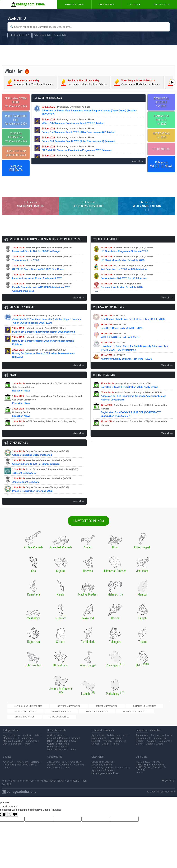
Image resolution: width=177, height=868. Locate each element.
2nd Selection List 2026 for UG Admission (127, 275)
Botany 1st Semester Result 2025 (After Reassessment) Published (78, 130)
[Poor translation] (13, 817)
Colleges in (16, 168)
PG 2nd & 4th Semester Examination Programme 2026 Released (77, 148)
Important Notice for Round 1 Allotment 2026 (42, 284)
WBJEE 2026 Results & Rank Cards (123, 343)
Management (10, 741)
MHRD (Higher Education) (150, 768)
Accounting (53, 765)
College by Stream (102, 768)
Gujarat (51, 747)
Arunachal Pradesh (58, 741)
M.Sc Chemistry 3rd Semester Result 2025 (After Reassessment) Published (83, 157)
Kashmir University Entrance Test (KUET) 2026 (129, 364)
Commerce (32, 744)
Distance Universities (102, 713)
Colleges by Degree (102, 765)
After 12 (22, 765)
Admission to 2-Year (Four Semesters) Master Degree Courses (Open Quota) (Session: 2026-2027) (89, 111)
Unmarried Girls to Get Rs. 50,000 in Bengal (42, 257)
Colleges (134, 4)
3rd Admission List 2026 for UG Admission (127, 284)
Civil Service (54, 770)
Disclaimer (28, 783)
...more (27, 747)
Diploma (35, 765)
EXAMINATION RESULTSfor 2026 (161, 120)
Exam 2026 (60, 35)
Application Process (102, 773)
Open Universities (151, 713)
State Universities (70, 719)
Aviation (19, 744)
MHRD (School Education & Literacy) (151, 771)
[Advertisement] (89, 55)
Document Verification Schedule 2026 (125, 293)
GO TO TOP (169, 783)
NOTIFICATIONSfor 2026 (161, 135)
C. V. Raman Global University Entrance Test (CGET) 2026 (136, 325)
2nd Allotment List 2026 (42, 266)
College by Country (102, 770)
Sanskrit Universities (45, 719)
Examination (106, 4)
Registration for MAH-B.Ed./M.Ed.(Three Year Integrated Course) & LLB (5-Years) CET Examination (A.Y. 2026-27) (136, 434)
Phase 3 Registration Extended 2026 (40, 496)
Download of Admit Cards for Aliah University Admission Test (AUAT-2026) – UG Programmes (135, 353)
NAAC (156, 765)
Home (5, 783)
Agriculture (9, 738)
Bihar (50, 744)
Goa (73, 744)
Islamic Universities (128, 713)
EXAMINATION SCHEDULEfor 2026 (161, 102)
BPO (65, 765)
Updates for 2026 (16, 153)
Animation (76, 765)
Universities (162, 4)
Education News (47, 394)
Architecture (25, 738)
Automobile (65, 768)
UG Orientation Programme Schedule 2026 (127, 257)
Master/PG (23, 768)
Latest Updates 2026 (20, 35)
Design (17, 747)
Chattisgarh (62, 744)
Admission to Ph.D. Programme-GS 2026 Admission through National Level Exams (133, 403)
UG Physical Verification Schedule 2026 (127, 266)
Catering (79, 768)
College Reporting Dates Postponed (40, 460)
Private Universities (19, 719)
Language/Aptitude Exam (105, 776)
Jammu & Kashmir (57, 752)
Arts (37, 738)
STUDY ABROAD (161, 149)
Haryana (63, 747)
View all (138, 161)
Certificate (9, 768)
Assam (75, 741)
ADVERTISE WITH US (60, 783)
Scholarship (122, 770)
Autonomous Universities (22, 713)
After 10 (8, 765)
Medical (7, 744)
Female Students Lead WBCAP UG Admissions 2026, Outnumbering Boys (42, 295)
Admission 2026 (74, 4)
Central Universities (51, 713)
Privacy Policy (41, 783)
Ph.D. (34, 768)
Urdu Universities (93, 719)
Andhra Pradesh (56, 738)
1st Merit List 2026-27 (45, 478)
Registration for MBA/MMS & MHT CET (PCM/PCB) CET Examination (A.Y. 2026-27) (134, 418)
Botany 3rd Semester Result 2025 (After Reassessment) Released (78, 139)
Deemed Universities (76, 713)
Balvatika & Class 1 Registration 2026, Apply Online (132, 393)
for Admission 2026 (16, 102)
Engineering (27, 741)
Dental (7, 747)
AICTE (139, 765)
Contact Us (15, 783)
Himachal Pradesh (57, 749)
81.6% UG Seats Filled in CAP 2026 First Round (42, 275)
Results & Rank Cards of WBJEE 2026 (125, 334)
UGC (148, 765)
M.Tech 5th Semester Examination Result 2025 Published (73, 121)
